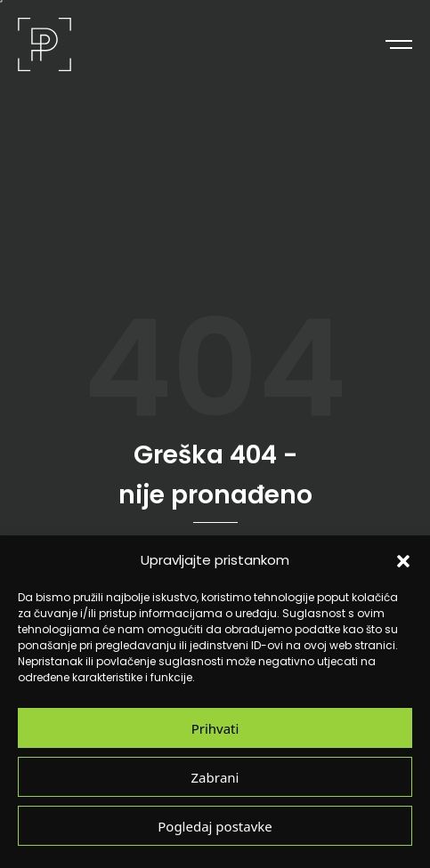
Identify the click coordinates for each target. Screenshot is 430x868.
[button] (403, 560)
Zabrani (215, 777)
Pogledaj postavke (215, 826)
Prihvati (215, 728)
